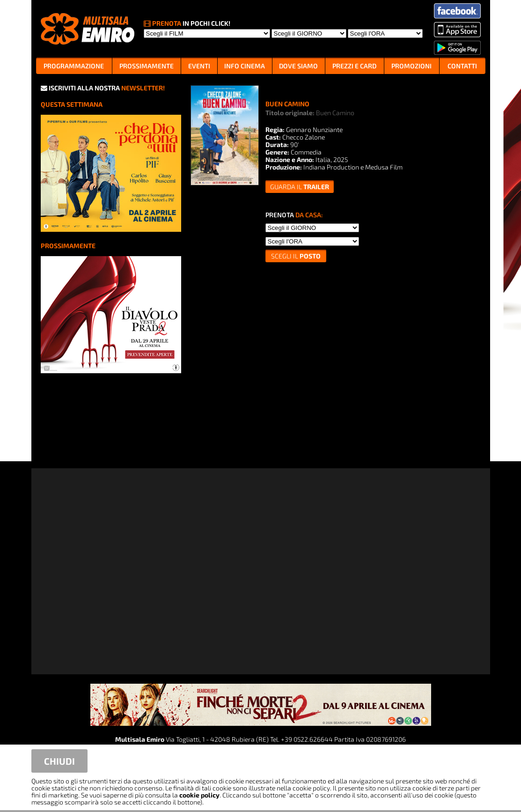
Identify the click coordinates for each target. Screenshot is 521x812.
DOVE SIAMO (298, 66)
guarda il (300, 187)
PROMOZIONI (411, 66)
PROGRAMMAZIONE (74, 66)
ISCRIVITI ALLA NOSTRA (103, 88)
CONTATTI (462, 66)
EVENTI (199, 66)
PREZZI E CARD (354, 66)
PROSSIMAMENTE (147, 66)
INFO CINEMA (245, 66)
